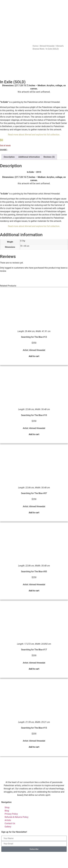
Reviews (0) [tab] (49, 142)
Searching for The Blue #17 (34, 635)
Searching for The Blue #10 (34, 400)
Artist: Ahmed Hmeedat (34, 335)
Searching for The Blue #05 (34, 556)
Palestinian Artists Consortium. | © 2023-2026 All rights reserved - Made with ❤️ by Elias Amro (33, 864)
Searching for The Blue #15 (34, 713)
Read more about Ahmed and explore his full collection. (34, 120)
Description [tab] (9, 142)
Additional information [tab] (29, 142)
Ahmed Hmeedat (47, 46)
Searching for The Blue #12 (34, 322)
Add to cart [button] (34, 341)
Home (35, 46)
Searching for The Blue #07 (34, 478)
